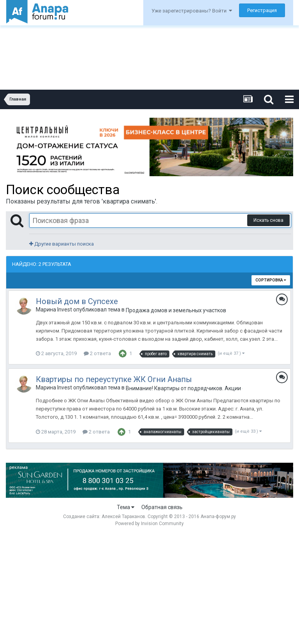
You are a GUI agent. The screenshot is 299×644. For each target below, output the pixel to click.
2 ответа (97, 353)
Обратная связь (162, 507)
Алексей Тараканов (123, 517)
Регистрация (262, 10)
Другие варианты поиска (62, 244)
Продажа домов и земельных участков (176, 310)
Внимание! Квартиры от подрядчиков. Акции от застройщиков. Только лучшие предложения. (184, 388)
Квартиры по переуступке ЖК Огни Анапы (114, 379)
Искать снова (268, 220)
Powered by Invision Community (149, 524)
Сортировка (271, 280)
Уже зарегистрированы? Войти (192, 11)
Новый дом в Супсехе (77, 301)
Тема (126, 507)
